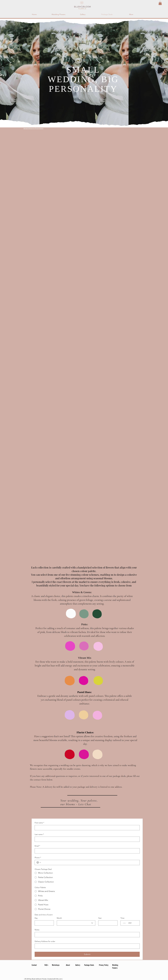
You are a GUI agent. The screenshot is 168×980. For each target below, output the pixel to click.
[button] (160, 3)
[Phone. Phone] (90, 862)
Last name (39, 834)
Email (37, 846)
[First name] (86, 828)
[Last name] (86, 839)
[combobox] (76, 923)
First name (39, 823)
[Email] (86, 851)
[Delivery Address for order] (86, 946)
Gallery (78, 965)
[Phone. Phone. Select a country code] (39, 862)
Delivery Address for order (45, 941)
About (68, 965)
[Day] (43, 923)
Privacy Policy (104, 965)
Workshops (56, 965)
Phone (38, 858)
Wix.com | (59, 979)
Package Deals (89, 965)
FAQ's (46, 965)
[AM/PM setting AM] (130, 923)
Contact (34, 965)
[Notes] (86, 935)
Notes (37, 930)
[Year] (107, 923)
